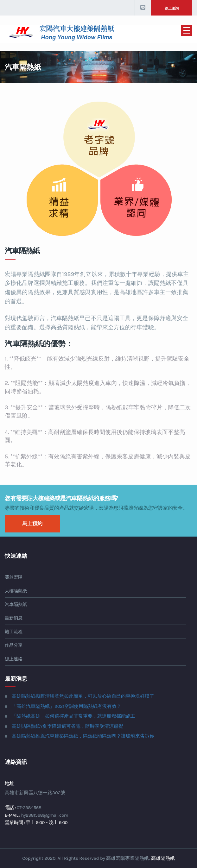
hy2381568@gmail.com (44, 815)
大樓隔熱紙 (16, 591)
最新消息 (14, 618)
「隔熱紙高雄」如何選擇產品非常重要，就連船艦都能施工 (73, 716)
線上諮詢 (172, 8)
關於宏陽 (14, 577)
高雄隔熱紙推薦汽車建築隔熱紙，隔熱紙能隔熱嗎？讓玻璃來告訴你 (83, 736)
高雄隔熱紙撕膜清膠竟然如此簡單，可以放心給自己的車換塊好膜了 (83, 696)
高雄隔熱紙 (163, 858)
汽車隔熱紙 (16, 604)
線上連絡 (14, 659)
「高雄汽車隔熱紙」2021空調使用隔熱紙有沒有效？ (67, 706)
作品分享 (14, 645)
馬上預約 (32, 523)
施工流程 (14, 632)
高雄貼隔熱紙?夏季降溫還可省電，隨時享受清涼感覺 (67, 726)
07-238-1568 (29, 808)
